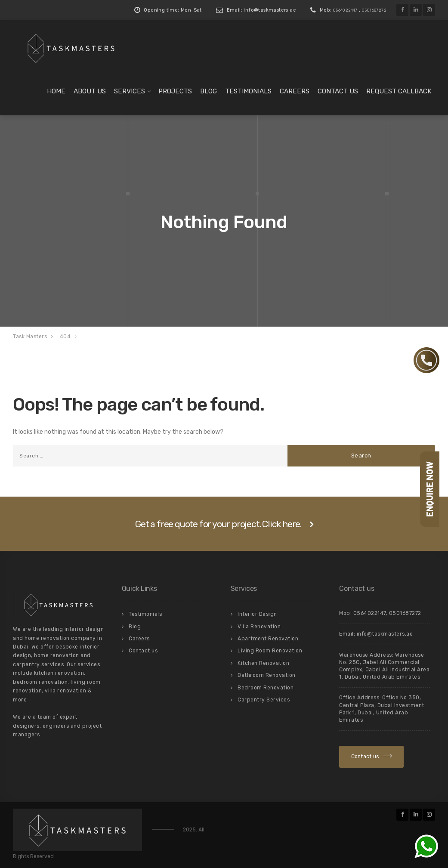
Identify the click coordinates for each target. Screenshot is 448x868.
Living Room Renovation (270, 651)
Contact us (338, 91)
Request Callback (399, 91)
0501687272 (374, 10)
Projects (175, 91)
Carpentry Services (264, 700)
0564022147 (345, 10)
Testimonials (248, 91)
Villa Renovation (259, 627)
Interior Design (257, 614)
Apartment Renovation (268, 639)
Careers (295, 91)
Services (130, 91)
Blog (209, 91)
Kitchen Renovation (263, 663)
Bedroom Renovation (266, 688)
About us (90, 91)
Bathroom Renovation (267, 675)
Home (56, 91)
